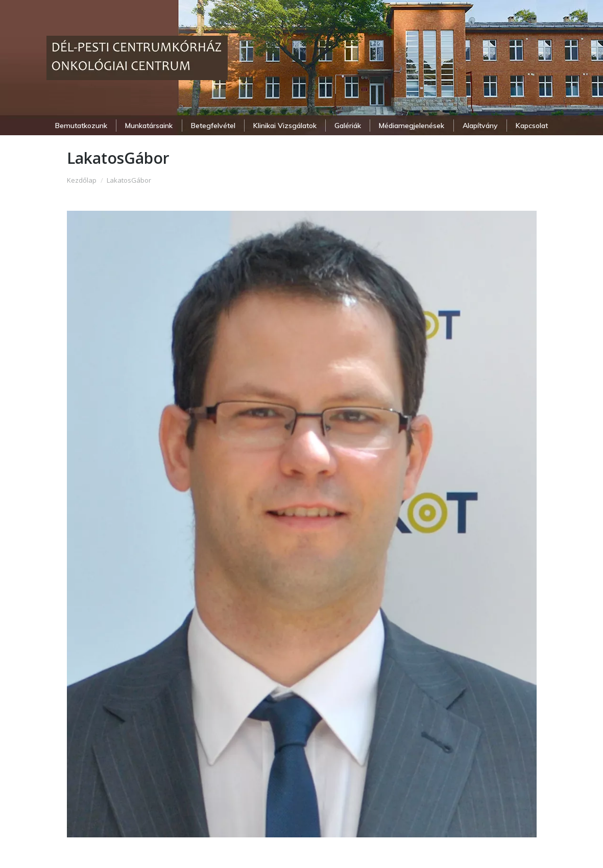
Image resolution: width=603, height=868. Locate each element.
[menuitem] (81, 126)
